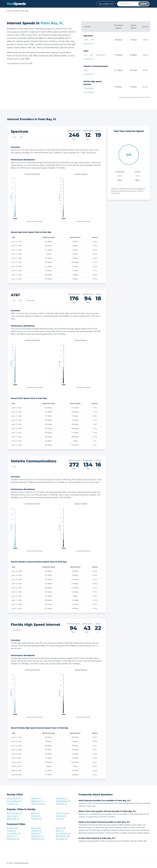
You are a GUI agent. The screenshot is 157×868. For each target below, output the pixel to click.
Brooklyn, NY (12, 828)
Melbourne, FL (37, 801)
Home (9, 11)
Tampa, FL (60, 819)
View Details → (90, 44)
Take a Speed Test (106, 4)
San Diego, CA (37, 836)
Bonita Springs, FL (14, 813)
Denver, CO (36, 833)
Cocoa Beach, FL (14, 798)
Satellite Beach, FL (63, 801)
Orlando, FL (36, 816)
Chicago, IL (11, 831)
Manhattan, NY (13, 839)
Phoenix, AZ (36, 831)
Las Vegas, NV (62, 839)
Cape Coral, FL (13, 816)
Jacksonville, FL (13, 819)
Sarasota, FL (61, 816)
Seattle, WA (36, 828)
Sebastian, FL (61, 804)
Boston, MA (61, 828)
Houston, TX (12, 836)
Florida (16, 11)
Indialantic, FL (13, 804)
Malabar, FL (36, 798)
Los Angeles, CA (13, 833)
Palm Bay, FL (36, 819)
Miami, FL (35, 813)
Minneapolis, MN (63, 836)
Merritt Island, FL (38, 804)
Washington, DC (38, 839)
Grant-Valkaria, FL (14, 801)
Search (144, 4)
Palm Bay (25, 11)
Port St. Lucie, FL (63, 813)
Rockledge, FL (61, 798)
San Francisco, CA (63, 833)
